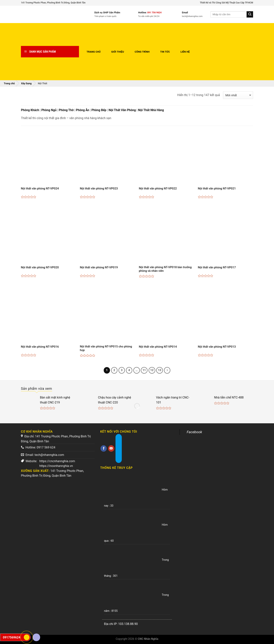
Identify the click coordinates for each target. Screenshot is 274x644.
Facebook (194, 432)
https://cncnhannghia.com (57, 461)
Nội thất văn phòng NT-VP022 (158, 188)
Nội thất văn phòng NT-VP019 (99, 267)
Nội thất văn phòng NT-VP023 (99, 188)
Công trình (142, 52)
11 (144, 370)
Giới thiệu (118, 52)
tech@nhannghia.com (49, 455)
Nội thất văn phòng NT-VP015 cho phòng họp (106, 348)
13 (160, 370)
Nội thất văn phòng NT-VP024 (40, 188)
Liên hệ (185, 52)
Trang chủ (94, 52)
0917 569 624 (46, 447)
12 (152, 370)
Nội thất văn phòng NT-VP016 (40, 347)
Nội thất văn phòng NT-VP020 (40, 267)
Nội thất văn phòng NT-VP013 (217, 347)
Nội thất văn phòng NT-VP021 (217, 188)
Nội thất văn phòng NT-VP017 (217, 267)
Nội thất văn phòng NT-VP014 (158, 347)
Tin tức (165, 52)
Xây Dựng (26, 83)
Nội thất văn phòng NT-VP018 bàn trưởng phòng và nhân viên (165, 269)
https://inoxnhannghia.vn (56, 466)
